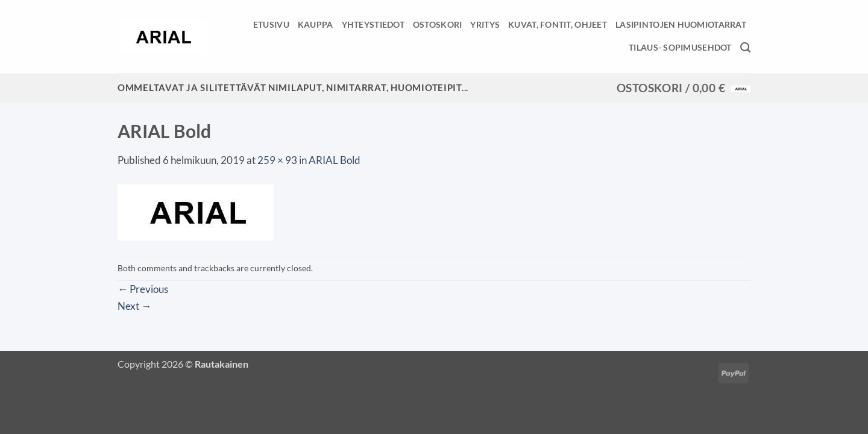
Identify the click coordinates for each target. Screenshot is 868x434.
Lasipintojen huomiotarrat (681, 24)
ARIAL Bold (335, 160)
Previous (143, 289)
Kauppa (316, 24)
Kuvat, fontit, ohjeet (558, 24)
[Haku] (745, 48)
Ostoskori (438, 24)
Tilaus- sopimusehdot (680, 47)
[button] (684, 88)
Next (134, 306)
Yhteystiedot (373, 24)
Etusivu (271, 24)
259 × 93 (277, 160)
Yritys (485, 24)
